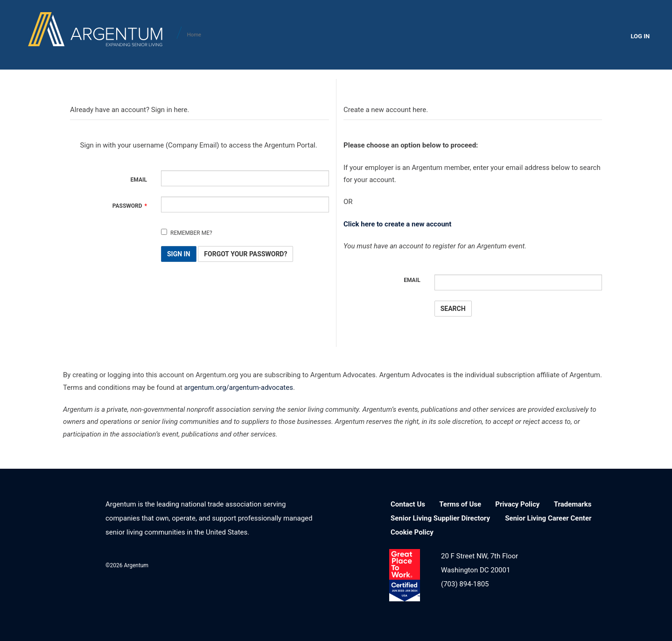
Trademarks (573, 504)
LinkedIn (235, 564)
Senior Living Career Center (548, 518)
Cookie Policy (412, 532)
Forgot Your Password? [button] (245, 254)
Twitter (283, 564)
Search (453, 309)
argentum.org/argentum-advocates (239, 387)
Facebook (260, 564)
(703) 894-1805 (465, 584)
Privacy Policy (517, 504)
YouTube (308, 564)
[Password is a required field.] (245, 204)
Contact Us (408, 504)
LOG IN (640, 36)
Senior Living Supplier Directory (440, 518)
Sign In (179, 254)
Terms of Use (460, 504)
